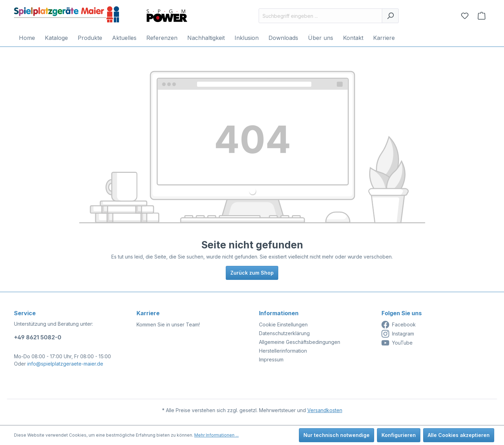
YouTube (397, 343)
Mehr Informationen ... (216, 435)
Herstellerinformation (283, 351)
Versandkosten (325, 410)
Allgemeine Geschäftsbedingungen (300, 342)
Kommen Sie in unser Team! (168, 324)
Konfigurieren (399, 435)
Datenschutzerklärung (284, 333)
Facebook (399, 325)
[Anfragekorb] (482, 16)
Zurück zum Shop (252, 273)
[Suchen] (390, 16)
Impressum (271, 359)
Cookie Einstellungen (283, 324)
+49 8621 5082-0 (38, 337)
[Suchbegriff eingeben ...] (320, 16)
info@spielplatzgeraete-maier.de (65, 364)
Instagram (398, 334)
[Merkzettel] (465, 16)
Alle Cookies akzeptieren (459, 435)
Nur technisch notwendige (337, 435)
